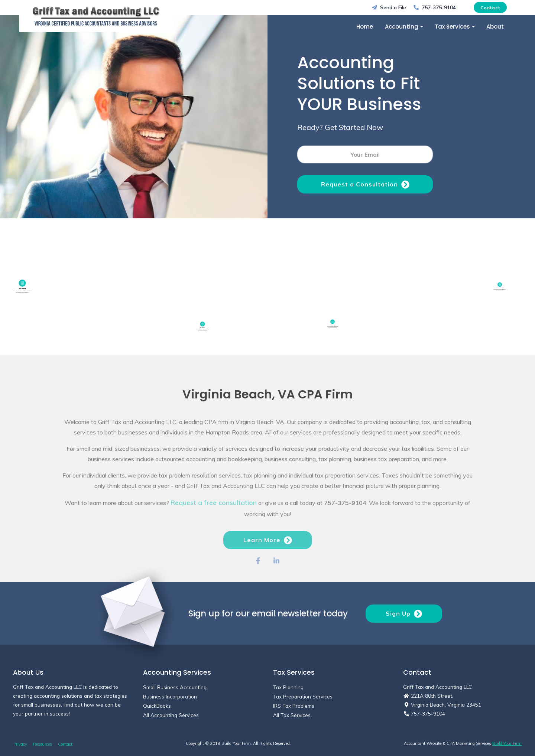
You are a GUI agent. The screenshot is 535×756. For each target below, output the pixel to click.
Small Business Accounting (175, 687)
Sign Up (404, 614)
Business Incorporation (170, 696)
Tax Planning (288, 687)
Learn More (268, 554)
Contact (490, 8)
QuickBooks (157, 706)
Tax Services (452, 27)
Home (365, 27)
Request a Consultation (365, 185)
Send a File (389, 7)
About (495, 27)
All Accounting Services (171, 715)
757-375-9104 (435, 7)
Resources (43, 744)
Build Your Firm (507, 743)
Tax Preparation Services (303, 696)
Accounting (402, 27)
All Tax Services (292, 715)
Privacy (20, 744)
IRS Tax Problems (294, 706)
